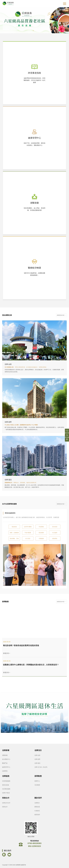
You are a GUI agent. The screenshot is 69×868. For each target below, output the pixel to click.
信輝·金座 (37, 755)
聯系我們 (37, 815)
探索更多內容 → (61, 315)
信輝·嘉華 (37, 759)
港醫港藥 (5, 755)
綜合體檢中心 (6, 759)
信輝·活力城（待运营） (41, 767)
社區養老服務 (6, 789)
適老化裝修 (6, 785)
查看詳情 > (7, 653)
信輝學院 (5, 771)
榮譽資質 (37, 807)
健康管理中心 (6, 767)
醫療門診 (5, 763)
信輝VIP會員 (6, 793)
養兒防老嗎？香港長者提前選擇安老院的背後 (21, 645)
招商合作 (5, 807)
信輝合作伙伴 (6, 803)
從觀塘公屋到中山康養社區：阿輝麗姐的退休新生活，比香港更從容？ (31, 665)
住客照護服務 (6, 781)
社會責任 (37, 811)
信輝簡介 (37, 803)
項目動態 (37, 785)
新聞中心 (37, 781)
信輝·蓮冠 (37, 763)
